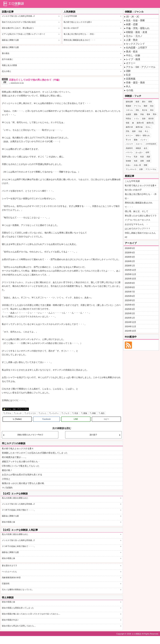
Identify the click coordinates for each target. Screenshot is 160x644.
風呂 (103, 413)
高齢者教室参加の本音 (11, 578)
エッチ (19, 413)
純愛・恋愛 (132, 24)
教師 (146, 106)
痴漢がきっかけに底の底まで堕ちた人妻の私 (23, 483)
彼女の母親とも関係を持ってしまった (18, 608)
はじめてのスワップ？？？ (138, 229)
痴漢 (137, 102)
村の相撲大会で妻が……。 (15, 457)
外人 (128, 86)
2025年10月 (130, 279)
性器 (142, 157)
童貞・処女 (132, 51)
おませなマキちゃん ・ (136, 224)
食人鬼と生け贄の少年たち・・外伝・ (80, 34)
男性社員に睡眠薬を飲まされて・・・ (80, 40)
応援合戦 (6, 584)
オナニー (131, 63)
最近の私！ (7, 470)
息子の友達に (8, 59)
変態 (150, 102)
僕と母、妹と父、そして (136, 211)
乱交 (128, 75)
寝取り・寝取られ (143, 135)
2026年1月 (130, 266)
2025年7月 (130, 292)
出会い (128, 165)
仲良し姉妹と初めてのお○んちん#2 (140, 235)
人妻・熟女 (132, 40)
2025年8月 (130, 287)
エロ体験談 (136, 634)
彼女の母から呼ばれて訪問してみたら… (19, 626)
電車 (148, 114)
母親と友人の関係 (9, 65)
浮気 (128, 131)
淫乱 (137, 110)
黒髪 (148, 157)
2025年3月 (130, 309)
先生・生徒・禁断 (135, 20)
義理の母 (140, 123)
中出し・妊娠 (133, 55)
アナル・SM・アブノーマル (17, 409)
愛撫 (85, 413)
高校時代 (129, 148)
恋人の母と (7, 71)
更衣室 (151, 119)
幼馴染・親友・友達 (137, 32)
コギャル (129, 110)
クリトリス (31, 413)
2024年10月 (130, 331)
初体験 (128, 161)
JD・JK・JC (133, 17)
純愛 (148, 161)
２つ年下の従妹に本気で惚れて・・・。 (19, 510)
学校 (142, 114)
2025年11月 (130, 274)
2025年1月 (130, 318)
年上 (147, 131)
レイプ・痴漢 (133, 59)
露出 (144, 102)
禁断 (146, 165)
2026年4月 (130, 253)
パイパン (129, 152)
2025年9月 (130, 283)
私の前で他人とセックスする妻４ (78, 22)
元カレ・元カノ (134, 36)
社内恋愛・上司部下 (137, 48)
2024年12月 (130, 322)
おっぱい (139, 152)
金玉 (146, 148)
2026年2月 (130, 261)
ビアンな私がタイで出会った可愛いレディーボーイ (24, 34)
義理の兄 (150, 123)
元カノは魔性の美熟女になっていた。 (18, 590)
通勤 (136, 114)
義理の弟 (129, 127)
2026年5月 (130, 248)
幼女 (152, 106)
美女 (152, 110)
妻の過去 (6, 53)
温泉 (144, 119)
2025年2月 (130, 313)
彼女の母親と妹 (8, 522)
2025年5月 (130, 300)
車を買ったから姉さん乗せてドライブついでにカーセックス (141, 218)
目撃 (141, 169)
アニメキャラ (131, 169)
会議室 (128, 114)
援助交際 (129, 102)
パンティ (55, 413)
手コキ (128, 140)
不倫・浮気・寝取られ (138, 28)
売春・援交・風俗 (135, 83)
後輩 (134, 131)
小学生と (6, 479)
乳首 (76, 413)
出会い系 (137, 165)
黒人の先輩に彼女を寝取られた (15, 498)
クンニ (44, 413)
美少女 (145, 110)
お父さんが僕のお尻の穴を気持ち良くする (22, 475)
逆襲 (142, 161)
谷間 (147, 152)
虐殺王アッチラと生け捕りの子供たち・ (21, 462)
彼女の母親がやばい (10, 620)
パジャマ (129, 144)
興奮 (94, 413)
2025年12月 (130, 270)
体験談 (138, 148)
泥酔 (128, 71)
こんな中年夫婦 (70, 16)
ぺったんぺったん (9, 572)
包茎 (136, 161)
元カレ (148, 127)
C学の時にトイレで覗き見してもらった (21, 466)
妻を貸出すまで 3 (9, 566)
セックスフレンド (135, 44)
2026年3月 (130, 257)
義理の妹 (139, 127)
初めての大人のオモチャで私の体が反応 (19, 22)
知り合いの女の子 (71, 28)
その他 (130, 90)
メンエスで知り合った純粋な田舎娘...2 (18, 16)
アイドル (137, 106)
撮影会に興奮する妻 (10, 40)
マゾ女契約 (7, 488)
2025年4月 (130, 305)
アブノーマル (151, 169)
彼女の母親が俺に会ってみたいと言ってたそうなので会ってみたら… (31, 614)
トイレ (137, 119)
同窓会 (128, 119)
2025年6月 (130, 296)
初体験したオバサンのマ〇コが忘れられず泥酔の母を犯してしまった (35, 453)
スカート (139, 144)
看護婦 (128, 106)
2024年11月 (130, 327)
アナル (8, 413)
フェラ (67, 413)
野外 (155, 114)
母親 (128, 123)
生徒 (140, 131)
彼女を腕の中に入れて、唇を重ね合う (18, 28)
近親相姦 (131, 79)
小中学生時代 (151, 144)
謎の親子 (93, 435)
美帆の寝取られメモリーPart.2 (30, 435)
